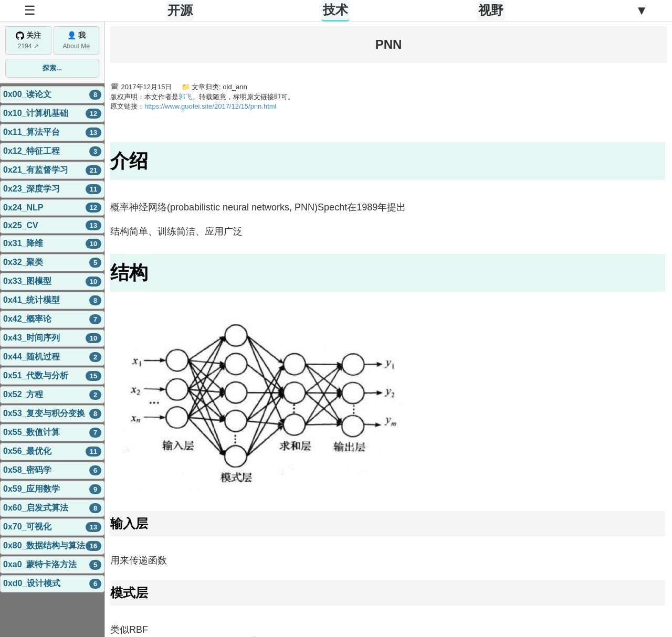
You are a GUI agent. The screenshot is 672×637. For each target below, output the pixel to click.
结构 (129, 273)
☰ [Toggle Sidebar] (30, 10)
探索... (52, 68)
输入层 (129, 523)
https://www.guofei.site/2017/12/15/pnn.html (211, 106)
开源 (180, 10)
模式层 (129, 593)
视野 (491, 10)
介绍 (129, 161)
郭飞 (185, 97)
